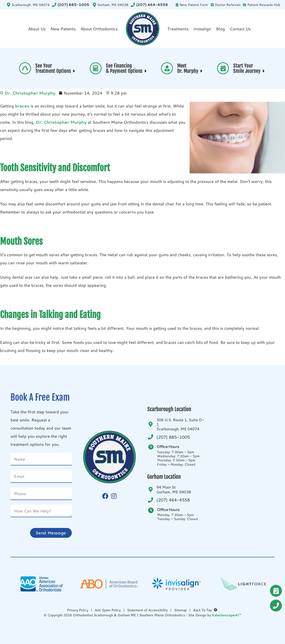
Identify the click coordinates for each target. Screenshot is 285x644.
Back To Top (206, 610)
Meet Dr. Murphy (190, 68)
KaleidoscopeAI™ (227, 615)
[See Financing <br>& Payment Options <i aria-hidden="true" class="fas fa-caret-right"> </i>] (96, 68)
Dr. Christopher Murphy (61, 122)
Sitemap (180, 610)
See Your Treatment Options (56, 68)
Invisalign (202, 29)
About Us (37, 29)
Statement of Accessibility (147, 610)
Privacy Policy (78, 610)
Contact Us (240, 29)
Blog (220, 29)
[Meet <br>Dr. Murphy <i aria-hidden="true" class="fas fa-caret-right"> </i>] (167, 68)
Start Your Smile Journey (250, 68)
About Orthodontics (99, 29)
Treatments (178, 29)
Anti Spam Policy (108, 610)
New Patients (63, 29)
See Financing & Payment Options (127, 68)
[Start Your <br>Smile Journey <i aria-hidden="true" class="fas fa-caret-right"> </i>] (223, 68)
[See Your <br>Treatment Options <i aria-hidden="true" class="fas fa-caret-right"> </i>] (25, 68)
